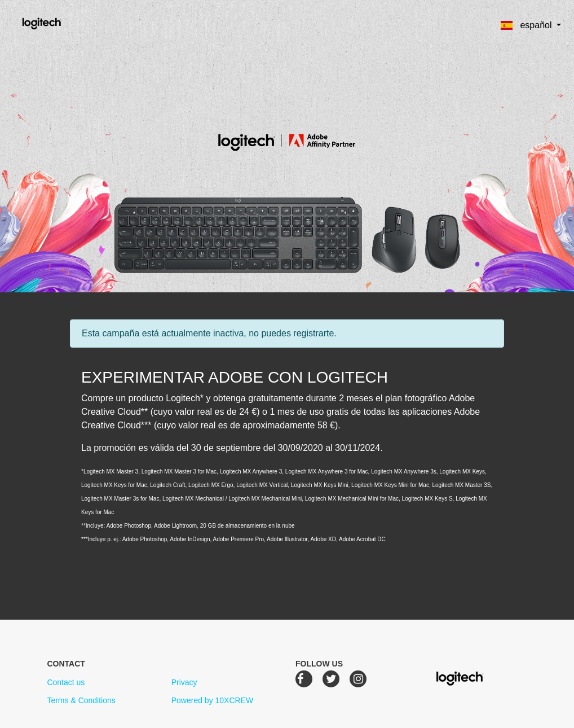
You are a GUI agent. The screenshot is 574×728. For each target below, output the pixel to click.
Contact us (66, 682)
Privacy (184, 682)
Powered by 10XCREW (213, 700)
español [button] (527, 25)
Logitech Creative (58, 22)
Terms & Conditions (81, 700)
